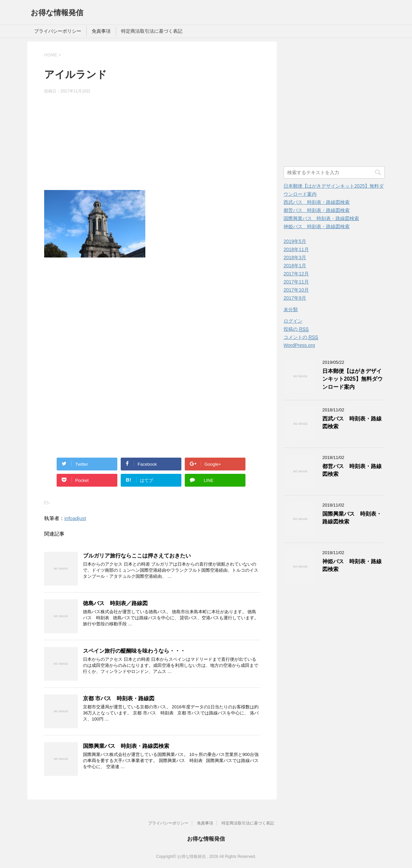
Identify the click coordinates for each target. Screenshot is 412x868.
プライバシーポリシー (58, 31)
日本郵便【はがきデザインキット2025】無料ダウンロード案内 (352, 379)
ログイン (293, 321)
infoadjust (75, 518)
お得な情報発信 (57, 13)
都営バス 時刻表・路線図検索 (317, 210)
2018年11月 (296, 249)
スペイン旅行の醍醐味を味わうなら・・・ (134, 651)
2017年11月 (296, 282)
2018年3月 (295, 257)
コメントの (301, 337)
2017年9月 (295, 298)
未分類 (291, 309)
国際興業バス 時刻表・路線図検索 (126, 746)
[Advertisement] (152, 143)
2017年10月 (296, 290)
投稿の (296, 329)
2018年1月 (295, 266)
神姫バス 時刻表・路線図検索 (317, 226)
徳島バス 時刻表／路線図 (115, 603)
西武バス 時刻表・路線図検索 (317, 202)
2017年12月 (296, 274)
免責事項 (101, 31)
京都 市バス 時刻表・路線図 (119, 698)
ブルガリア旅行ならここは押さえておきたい (137, 556)
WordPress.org (299, 345)
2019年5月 (295, 241)
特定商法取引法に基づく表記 (152, 31)
